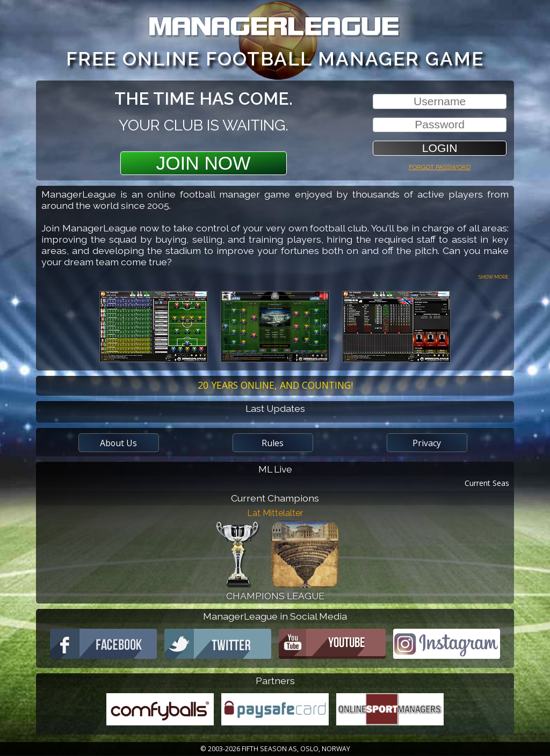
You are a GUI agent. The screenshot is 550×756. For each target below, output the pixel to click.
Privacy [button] (427, 443)
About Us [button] (118, 443)
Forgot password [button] (440, 166)
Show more (494, 276)
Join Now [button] (204, 163)
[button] (440, 148)
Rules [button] (273, 443)
